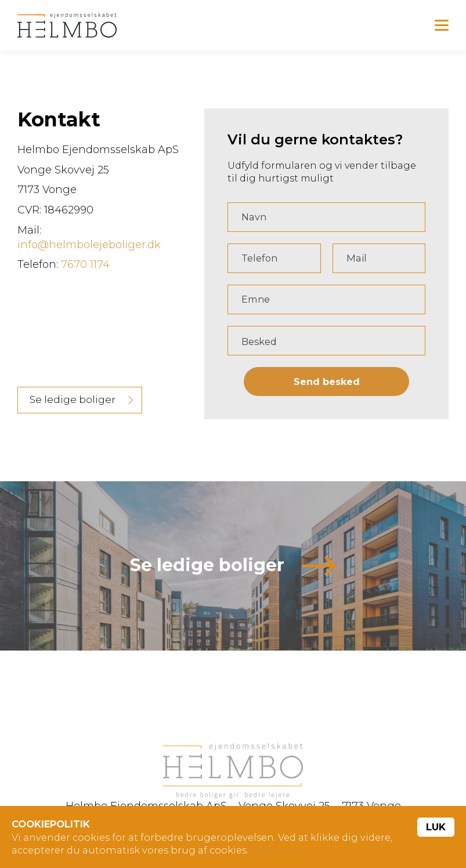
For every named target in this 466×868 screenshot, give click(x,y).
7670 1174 (85, 266)
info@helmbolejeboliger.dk (89, 246)
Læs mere (275, 850)
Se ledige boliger (73, 401)
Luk (436, 827)
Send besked (327, 383)
